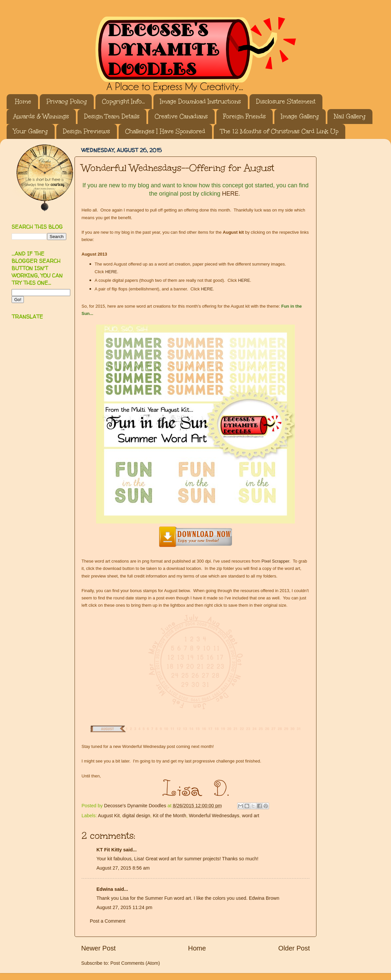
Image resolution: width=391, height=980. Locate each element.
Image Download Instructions (200, 101)
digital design (136, 816)
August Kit (109, 816)
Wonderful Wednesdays (214, 816)
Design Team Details (112, 116)
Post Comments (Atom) (135, 963)
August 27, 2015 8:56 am (123, 868)
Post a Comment (108, 921)
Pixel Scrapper (275, 561)
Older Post (294, 948)
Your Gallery (30, 131)
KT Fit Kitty (109, 850)
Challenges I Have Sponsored (165, 131)
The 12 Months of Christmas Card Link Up (279, 131)
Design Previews (86, 131)
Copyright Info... (123, 101)
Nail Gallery (350, 116)
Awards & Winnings (41, 116)
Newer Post (98, 948)
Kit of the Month (169, 816)
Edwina (105, 889)
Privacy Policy (67, 101)
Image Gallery (300, 116)
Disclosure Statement (286, 101)
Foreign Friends (244, 116)
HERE (230, 194)
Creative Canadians (181, 116)
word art (251, 816)
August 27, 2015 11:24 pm (124, 907)
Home (23, 101)
